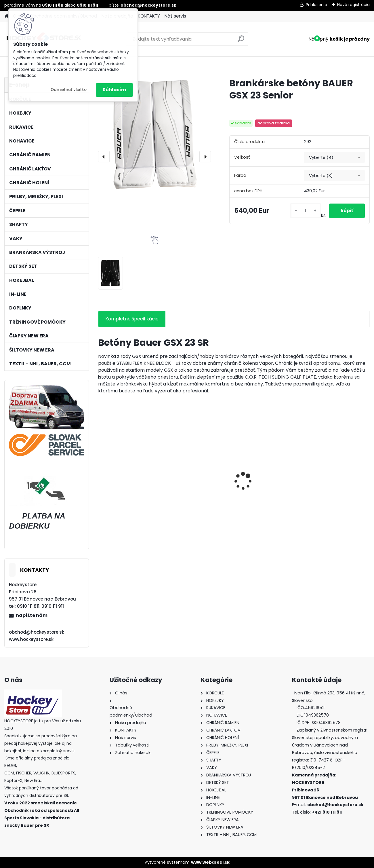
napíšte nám (32, 615)
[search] (241, 41)
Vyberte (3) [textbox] (321, 176)
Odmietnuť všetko (69, 90)
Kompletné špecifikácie (132, 319)
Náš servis (175, 16)
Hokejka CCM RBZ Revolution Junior (259, 489)
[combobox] (334, 157)
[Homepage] (6, 16)
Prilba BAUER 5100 (122, 488)
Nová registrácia (353, 5)
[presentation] (104, 157)
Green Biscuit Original (195, 488)
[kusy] (306, 211)
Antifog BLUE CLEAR (330, 488)
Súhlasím (114, 90)
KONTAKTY (149, 16)
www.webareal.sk (210, 862)
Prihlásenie (316, 5)
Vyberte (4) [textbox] (321, 157)
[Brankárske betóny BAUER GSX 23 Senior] (155, 134)
